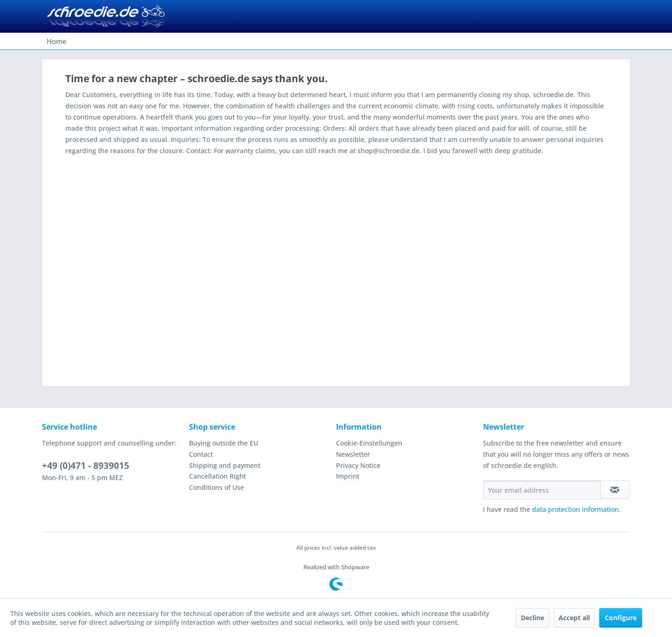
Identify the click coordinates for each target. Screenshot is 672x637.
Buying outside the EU (224, 443)
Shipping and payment (225, 465)
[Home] (57, 41)
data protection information (575, 509)
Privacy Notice (358, 465)
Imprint (348, 476)
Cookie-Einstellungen (369, 443)
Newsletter (353, 454)
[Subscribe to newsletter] (615, 490)
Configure (621, 618)
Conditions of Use (217, 487)
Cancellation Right (217, 476)
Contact (201, 454)
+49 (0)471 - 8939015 (86, 466)
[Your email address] (542, 490)
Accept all (574, 618)
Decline (532, 618)
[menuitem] (57, 41)
